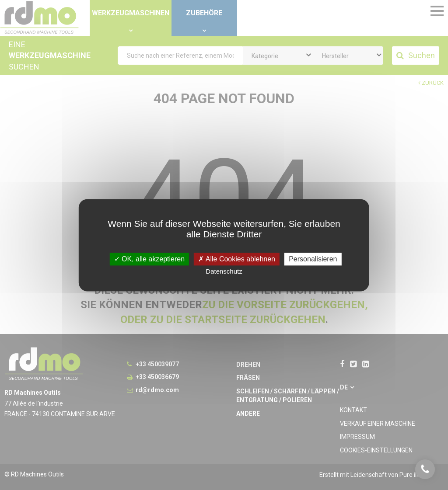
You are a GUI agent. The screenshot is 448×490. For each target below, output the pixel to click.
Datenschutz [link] (224, 271)
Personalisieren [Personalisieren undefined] (313, 259)
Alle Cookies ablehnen (237, 259)
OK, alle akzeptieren (150, 259)
